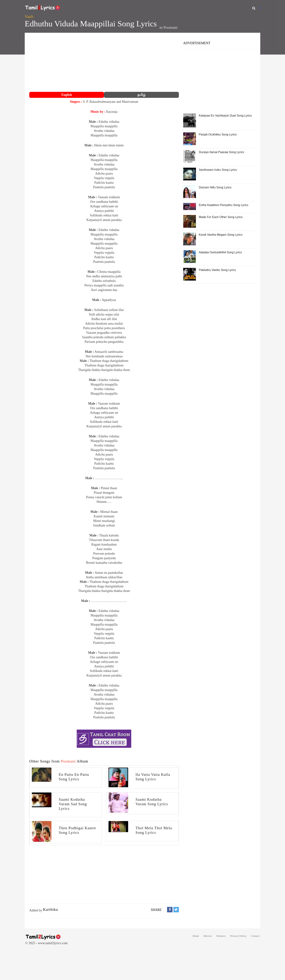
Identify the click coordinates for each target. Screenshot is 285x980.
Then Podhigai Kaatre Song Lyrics (77, 830)
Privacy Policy (238, 936)
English (67, 95)
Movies (208, 936)
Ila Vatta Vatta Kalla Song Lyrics (153, 777)
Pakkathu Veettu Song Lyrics (217, 270)
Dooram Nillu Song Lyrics (215, 187)
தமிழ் (141, 95)
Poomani (171, 27)
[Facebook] (259, 8)
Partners (221, 936)
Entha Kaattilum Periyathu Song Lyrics (224, 205)
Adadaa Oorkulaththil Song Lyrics (220, 252)
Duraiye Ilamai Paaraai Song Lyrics (221, 152)
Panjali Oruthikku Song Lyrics (218, 134)
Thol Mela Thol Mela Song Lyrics (154, 830)
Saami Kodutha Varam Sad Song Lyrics (73, 804)
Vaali (29, 17)
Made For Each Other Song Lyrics (221, 217)
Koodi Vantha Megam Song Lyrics (221, 235)
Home (196, 936)
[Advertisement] (104, 63)
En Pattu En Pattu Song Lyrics (74, 777)
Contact (255, 936)
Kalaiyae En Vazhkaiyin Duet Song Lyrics (225, 116)
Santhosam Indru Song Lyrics (218, 170)
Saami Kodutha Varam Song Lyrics (152, 802)
